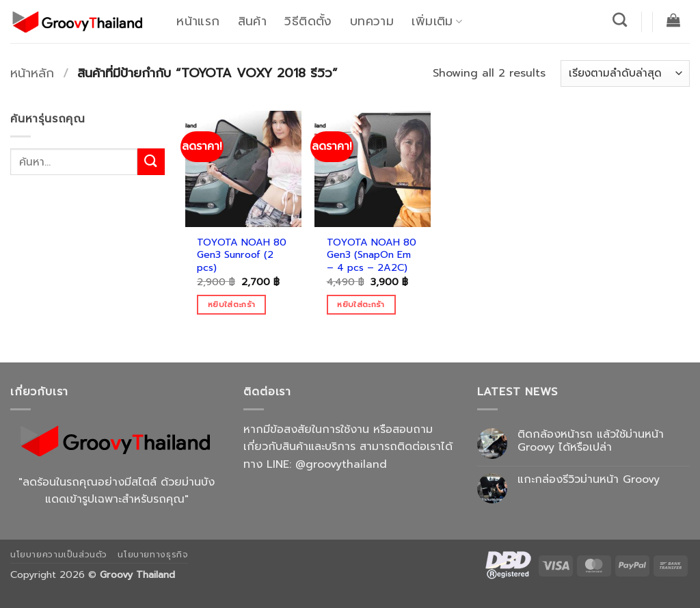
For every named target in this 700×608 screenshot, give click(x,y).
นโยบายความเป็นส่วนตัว (59, 555)
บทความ (372, 21)
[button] (674, 20)
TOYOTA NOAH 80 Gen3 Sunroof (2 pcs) (242, 255)
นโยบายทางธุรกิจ (153, 555)
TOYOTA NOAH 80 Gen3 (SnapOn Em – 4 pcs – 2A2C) (372, 255)
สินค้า (252, 21)
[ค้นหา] (620, 19)
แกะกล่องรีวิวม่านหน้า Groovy (589, 480)
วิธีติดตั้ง (308, 21)
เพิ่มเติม (437, 21)
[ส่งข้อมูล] (151, 162)
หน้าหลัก (32, 73)
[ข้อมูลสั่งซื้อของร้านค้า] (625, 74)
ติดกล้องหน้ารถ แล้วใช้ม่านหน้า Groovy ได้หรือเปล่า (591, 441)
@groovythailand (341, 464)
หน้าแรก (198, 21)
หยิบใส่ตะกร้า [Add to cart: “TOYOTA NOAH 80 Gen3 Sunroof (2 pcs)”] (231, 304)
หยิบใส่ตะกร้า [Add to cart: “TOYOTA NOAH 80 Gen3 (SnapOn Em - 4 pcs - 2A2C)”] (361, 304)
